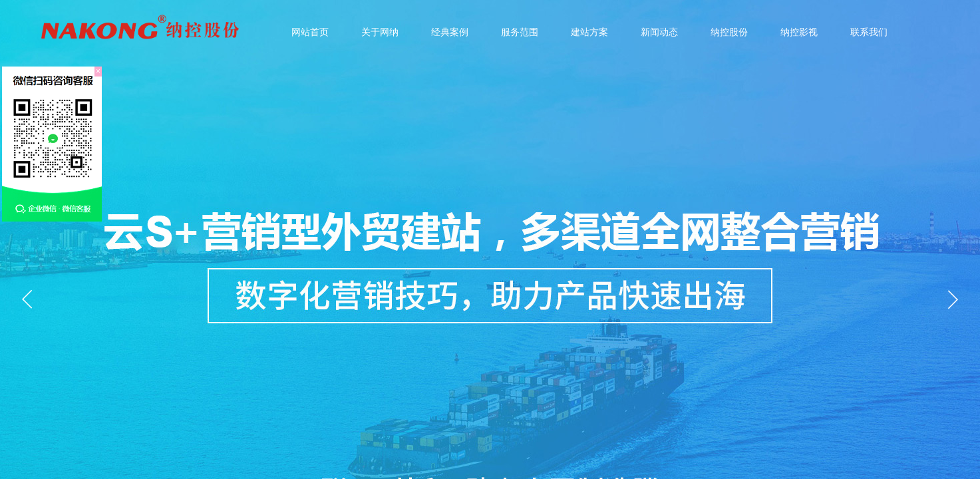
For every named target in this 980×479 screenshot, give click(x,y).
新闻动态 (659, 32)
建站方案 (589, 32)
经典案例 (450, 32)
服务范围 (520, 32)
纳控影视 (799, 32)
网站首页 (310, 32)
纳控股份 (729, 32)
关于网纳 (380, 32)
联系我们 (869, 32)
